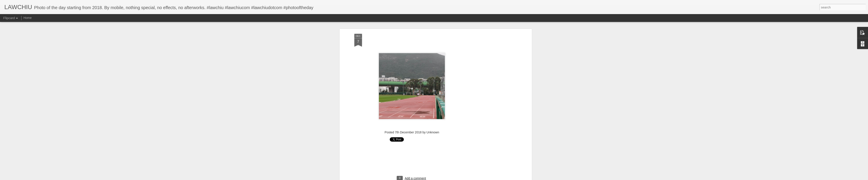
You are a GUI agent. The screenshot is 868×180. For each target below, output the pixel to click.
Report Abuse (460, 178)
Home (27, 18)
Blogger (448, 178)
